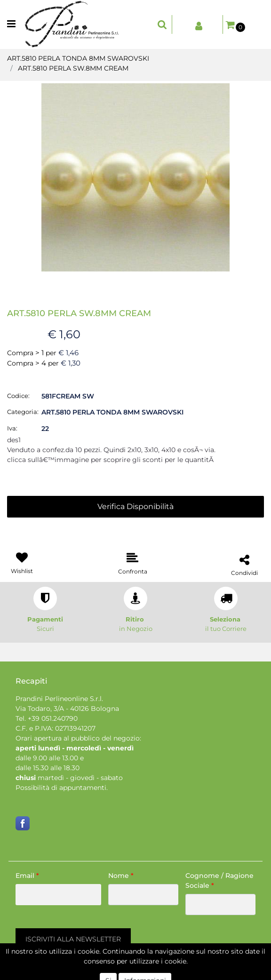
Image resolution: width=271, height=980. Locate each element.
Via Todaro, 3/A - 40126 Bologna (67, 709)
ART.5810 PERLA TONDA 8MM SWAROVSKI (78, 58)
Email (27, 876)
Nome (121, 876)
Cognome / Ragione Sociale (219, 880)
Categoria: (23, 412)
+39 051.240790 (53, 718)
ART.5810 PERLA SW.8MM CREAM (73, 68)
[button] (162, 24)
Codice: (18, 396)
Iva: (12, 428)
